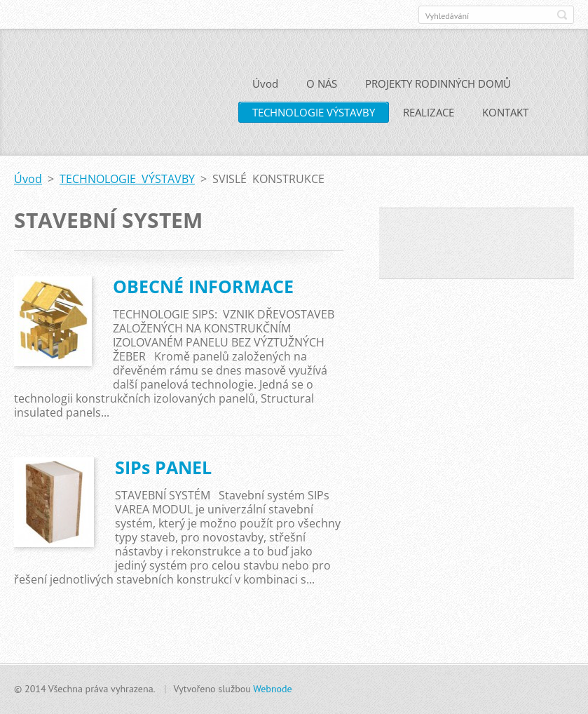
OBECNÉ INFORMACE (203, 291)
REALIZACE (429, 117)
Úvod (265, 88)
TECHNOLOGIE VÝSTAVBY (314, 117)
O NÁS (322, 88)
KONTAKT (505, 117)
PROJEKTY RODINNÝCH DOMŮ (438, 88)
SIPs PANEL (163, 472)
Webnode (272, 689)
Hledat (562, 15)
